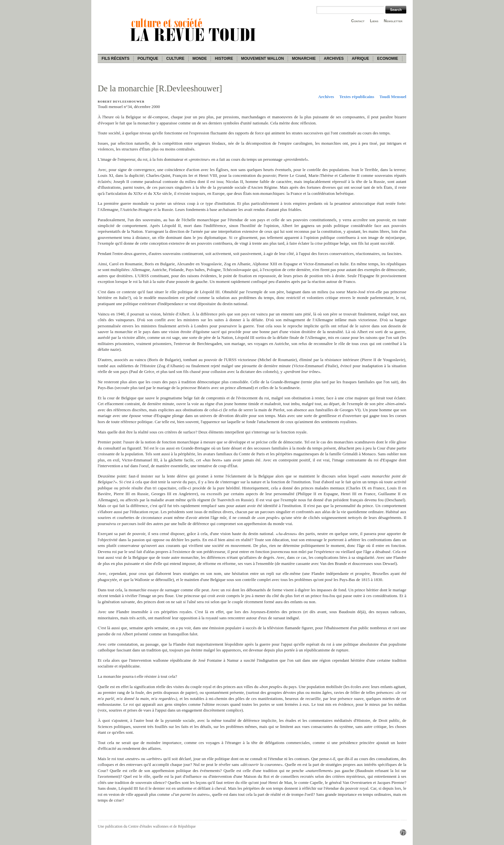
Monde (200, 59)
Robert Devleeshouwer (121, 102)
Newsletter (393, 21)
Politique (148, 59)
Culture (175, 59)
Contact (358, 21)
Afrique (360, 59)
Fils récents (116, 59)
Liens (374, 21)
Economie (387, 59)
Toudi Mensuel (393, 97)
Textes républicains (357, 97)
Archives (334, 59)
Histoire (224, 59)
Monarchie (304, 59)
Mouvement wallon (262, 59)
